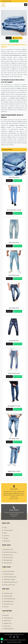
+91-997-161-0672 (6, 1)
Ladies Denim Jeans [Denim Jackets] (9, 574)
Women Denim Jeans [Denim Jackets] (9, 571)
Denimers (11, 634)
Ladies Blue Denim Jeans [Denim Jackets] (10, 577)
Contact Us (14, 517)
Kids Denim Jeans (8, 593)
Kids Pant (6, 607)
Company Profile (8, 530)
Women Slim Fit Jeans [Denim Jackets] (9, 585)
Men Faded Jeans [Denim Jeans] (8, 560)
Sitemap (6, 538)
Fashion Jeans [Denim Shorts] (7, 626)
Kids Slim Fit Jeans (8, 604)
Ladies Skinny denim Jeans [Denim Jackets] (10, 582)
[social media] (10, 637)
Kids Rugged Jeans (9, 601)
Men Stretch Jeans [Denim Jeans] (8, 558)
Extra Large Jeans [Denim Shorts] (8, 618)
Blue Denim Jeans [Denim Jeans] (8, 555)
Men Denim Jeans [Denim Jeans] (8, 550)
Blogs (5, 533)
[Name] (26, 5)
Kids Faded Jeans (8, 596)
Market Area (7, 541)
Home (5, 528)
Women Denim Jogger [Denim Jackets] (9, 579)
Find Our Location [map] (14, 498)
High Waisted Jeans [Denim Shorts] (9, 629)
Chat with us (14, 41)
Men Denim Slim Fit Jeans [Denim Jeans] (10, 552)
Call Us (9, 38)
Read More (9, 181)
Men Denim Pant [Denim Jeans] (8, 563)
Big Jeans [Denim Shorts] (6, 615)
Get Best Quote (17, 38)
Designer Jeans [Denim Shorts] (8, 623)
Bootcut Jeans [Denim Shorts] (7, 621)
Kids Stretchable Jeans (10, 599)
